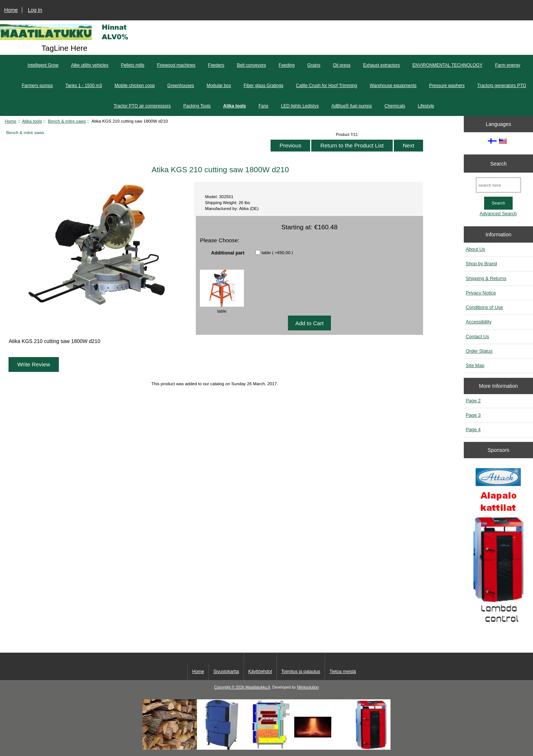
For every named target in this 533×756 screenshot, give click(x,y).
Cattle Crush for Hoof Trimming (327, 86)
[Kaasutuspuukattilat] (498, 548)
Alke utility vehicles (90, 65)
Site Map (475, 365)
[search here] (498, 185)
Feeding (287, 65)
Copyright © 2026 (230, 687)
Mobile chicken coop (135, 86)
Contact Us (477, 337)
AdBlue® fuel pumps (352, 106)
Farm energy (507, 65)
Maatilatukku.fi (258, 687)
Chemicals (395, 106)
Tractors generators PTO (502, 86)
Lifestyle (426, 106)
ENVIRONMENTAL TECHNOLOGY (447, 65)
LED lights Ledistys (300, 106)
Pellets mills (133, 65)
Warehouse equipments (393, 86)
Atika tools (32, 121)
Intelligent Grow (43, 65)
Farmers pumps (37, 86)
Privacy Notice (481, 293)
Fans (263, 106)
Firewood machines (176, 65)
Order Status (479, 351)
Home (11, 10)
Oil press (342, 65)
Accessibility (478, 322)
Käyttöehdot (260, 672)
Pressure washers (447, 86)
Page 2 (473, 401)
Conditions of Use (484, 307)
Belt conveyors (252, 65)
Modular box (219, 86)
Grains (314, 65)
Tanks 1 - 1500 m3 (84, 86)
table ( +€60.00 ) (277, 252)
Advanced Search (498, 214)
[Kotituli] (266, 748)
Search (499, 163)
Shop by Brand (481, 264)
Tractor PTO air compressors (142, 106)
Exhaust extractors (381, 65)
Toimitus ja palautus (301, 672)
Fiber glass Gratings (263, 86)
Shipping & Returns (486, 278)
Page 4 (473, 429)
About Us (475, 249)
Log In (35, 10)
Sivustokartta (226, 672)
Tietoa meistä (343, 672)
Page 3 (473, 415)
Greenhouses (181, 86)
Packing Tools (197, 106)
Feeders (216, 65)
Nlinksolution (308, 687)
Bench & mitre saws (67, 121)
